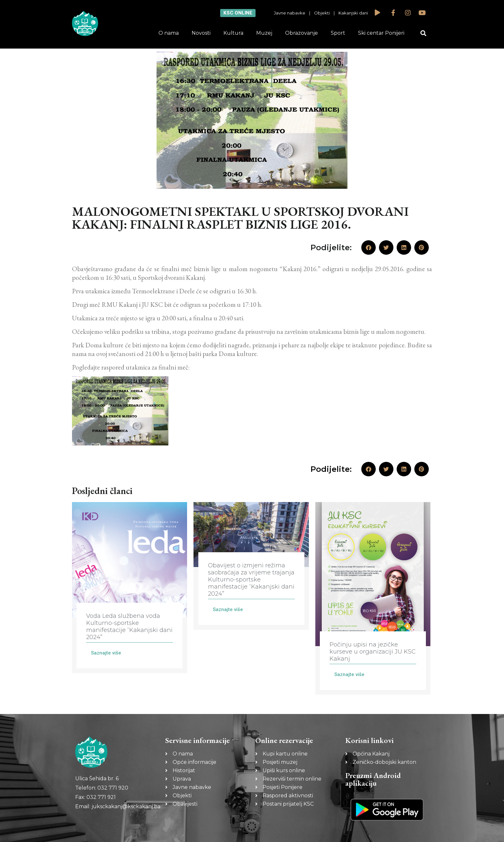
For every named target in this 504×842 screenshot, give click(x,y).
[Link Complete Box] (130, 587)
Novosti (201, 33)
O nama (169, 33)
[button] (423, 33)
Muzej (264, 33)
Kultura (233, 33)
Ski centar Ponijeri (381, 33)
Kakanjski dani (353, 13)
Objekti (322, 13)
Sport (338, 33)
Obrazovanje (301, 33)
